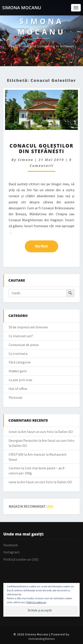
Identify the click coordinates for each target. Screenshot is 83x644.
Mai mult (47, 246)
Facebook (11, 545)
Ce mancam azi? (21, 336)
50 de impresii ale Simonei (28, 327)
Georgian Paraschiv (23, 440)
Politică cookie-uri (36, 602)
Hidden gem (18, 371)
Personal (15, 397)
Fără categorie (20, 362)
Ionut (13, 432)
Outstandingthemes (42, 639)
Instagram (11, 552)
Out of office (18, 389)
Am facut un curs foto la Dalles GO (47, 432)
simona (25, 160)
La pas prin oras (20, 380)
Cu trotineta (18, 354)
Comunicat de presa (24, 345)
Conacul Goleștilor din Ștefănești (41, 148)
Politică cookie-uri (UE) (21, 559)
